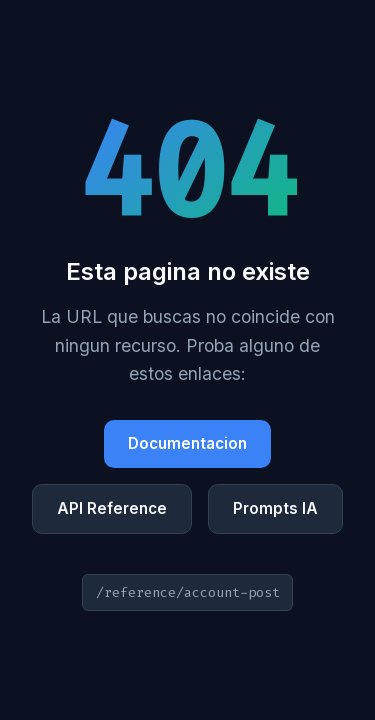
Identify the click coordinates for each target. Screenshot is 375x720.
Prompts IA (275, 508)
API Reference (112, 508)
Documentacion (187, 443)
